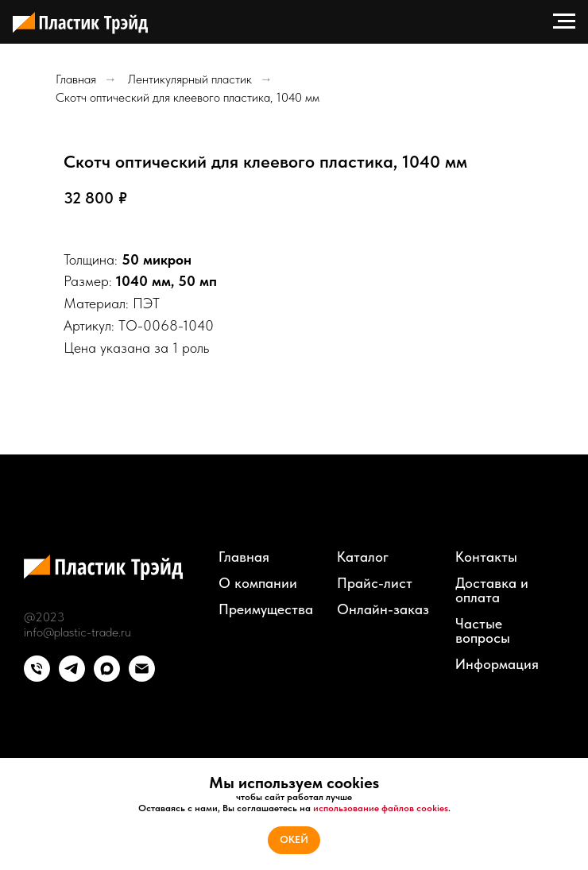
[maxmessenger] (107, 677)
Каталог (363, 557)
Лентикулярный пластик (190, 79)
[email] (142, 677)
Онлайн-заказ (383, 609)
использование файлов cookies (381, 808)
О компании (258, 583)
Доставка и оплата (492, 590)
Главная (76, 79)
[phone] (37, 677)
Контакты (486, 557)
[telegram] (72, 677)
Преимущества (266, 609)
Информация (497, 664)
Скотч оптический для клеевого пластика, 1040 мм (188, 97)
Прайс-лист (375, 583)
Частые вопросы (483, 631)
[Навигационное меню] (564, 21)
